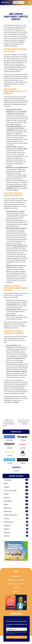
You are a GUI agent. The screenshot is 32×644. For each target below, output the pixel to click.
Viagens (16, 487)
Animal (16, 494)
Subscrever (17, 637)
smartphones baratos (10, 413)
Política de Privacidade (16, 580)
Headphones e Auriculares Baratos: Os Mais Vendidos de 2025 (9, 423)
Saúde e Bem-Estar (16, 515)
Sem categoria (13, 407)
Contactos (16, 587)
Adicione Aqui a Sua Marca (16, 584)
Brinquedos (16, 508)
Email (8, 627)
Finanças (16, 532)
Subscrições (16, 501)
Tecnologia (19, 413)
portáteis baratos (17, 411)
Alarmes (16, 536)
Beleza (16, 504)
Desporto (16, 497)
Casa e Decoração (16, 490)
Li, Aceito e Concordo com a (17, 633)
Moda (16, 483)
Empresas (16, 525)
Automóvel (16, 511)
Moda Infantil (16, 522)
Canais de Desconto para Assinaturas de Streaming (23, 422)
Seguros (16, 529)
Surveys (16, 518)
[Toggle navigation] (29, 3)
